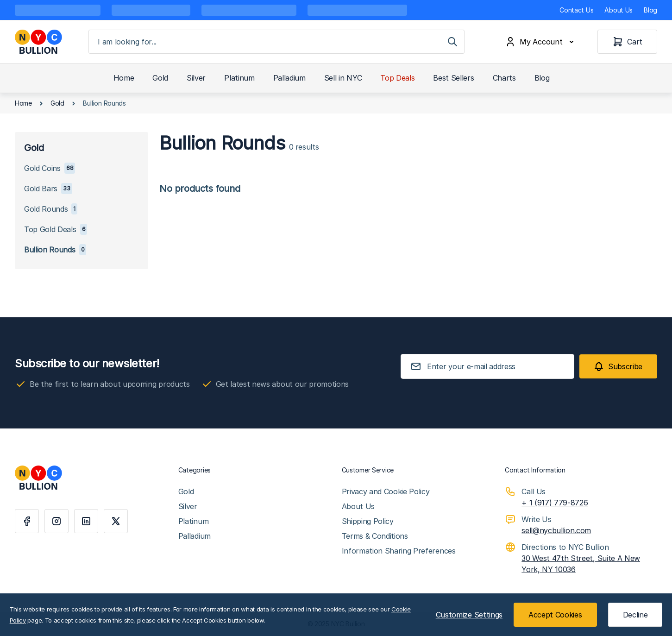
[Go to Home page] (38, 42)
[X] (116, 521)
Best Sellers (453, 78)
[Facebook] (27, 521)
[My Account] (541, 42)
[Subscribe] (618, 366)
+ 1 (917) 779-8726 (555, 503)
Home (124, 78)
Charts (504, 78)
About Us (619, 10)
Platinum (239, 78)
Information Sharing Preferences (399, 551)
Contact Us (576, 10)
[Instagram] (57, 521)
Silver (196, 78)
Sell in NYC (343, 78)
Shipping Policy (368, 521)
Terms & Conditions (375, 536)
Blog (650, 10)
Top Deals (397, 78)
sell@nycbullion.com (556, 530)
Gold (160, 78)
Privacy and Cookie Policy (386, 491)
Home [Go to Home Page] (23, 103)
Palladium (289, 78)
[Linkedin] (86, 521)
